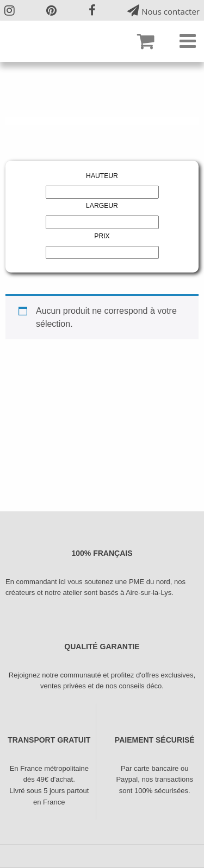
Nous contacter (163, 11)
